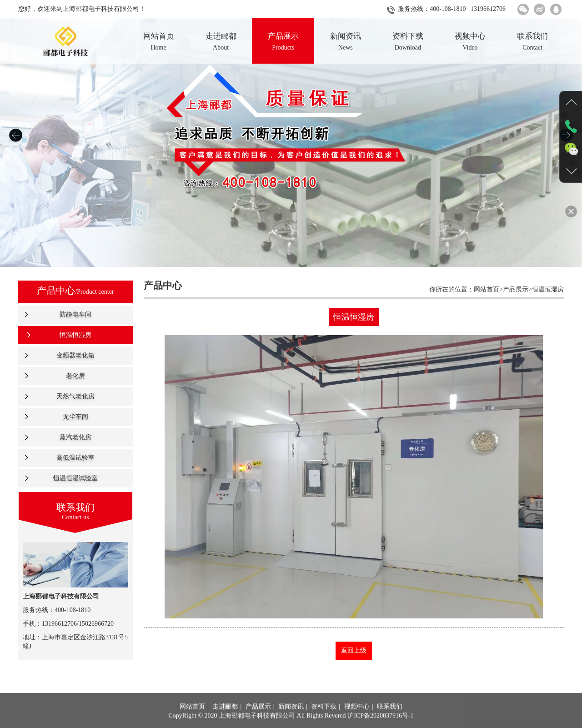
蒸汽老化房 (75, 437)
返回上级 (354, 650)
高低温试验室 (75, 458)
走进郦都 (225, 720)
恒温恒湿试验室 (75, 478)
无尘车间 (75, 417)
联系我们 (390, 720)
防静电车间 (75, 314)
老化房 (75, 376)
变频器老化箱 (75, 355)
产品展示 (258, 720)
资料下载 (324, 720)
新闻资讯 (291, 720)
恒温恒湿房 (75, 335)
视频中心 (357, 720)
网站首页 (192, 720)
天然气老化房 (75, 396)
